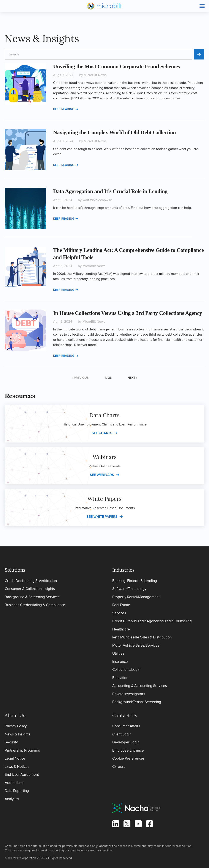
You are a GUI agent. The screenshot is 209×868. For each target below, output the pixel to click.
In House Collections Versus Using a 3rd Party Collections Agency (128, 313)
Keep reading (66, 109)
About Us (15, 715)
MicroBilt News (95, 75)
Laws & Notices (17, 767)
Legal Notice (15, 758)
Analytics (12, 799)
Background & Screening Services (32, 597)
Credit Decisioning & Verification (31, 581)
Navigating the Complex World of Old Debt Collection (114, 132)
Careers (119, 767)
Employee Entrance (128, 750)
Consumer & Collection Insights (30, 589)
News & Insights (17, 734)
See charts (102, 433)
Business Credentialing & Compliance (35, 605)
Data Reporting (17, 791)
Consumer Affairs (126, 726)
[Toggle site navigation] (202, 6)
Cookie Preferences (128, 758)
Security (11, 742)
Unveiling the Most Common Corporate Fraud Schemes (116, 66)
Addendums (15, 783)
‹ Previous (80, 378)
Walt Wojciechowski (97, 200)
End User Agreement (22, 775)
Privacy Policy (16, 726)
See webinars (102, 475)
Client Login (122, 734)
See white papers (102, 517)
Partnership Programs (22, 750)
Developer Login (126, 742)
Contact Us (125, 715)
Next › (132, 378)
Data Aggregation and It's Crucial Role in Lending (110, 191)
